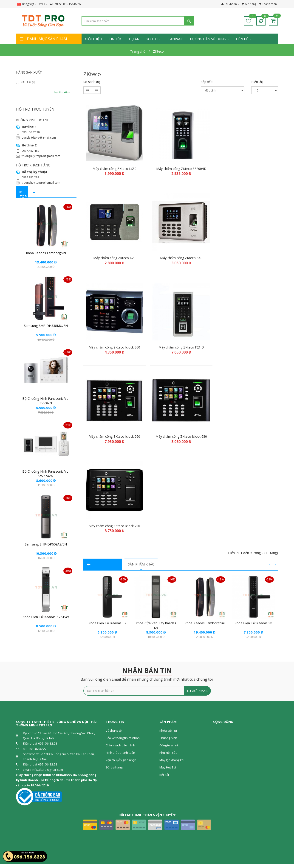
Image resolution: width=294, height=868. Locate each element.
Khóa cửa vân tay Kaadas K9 (156, 393)
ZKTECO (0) (26, 82)
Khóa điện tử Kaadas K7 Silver (46, 627)
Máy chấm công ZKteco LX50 (106, 153)
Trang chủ (138, 51)
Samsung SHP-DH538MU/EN (46, 329)
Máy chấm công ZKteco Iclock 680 (255, 225)
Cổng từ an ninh (170, 749)
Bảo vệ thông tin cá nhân (123, 742)
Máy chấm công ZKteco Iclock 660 (205, 225)
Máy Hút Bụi (168, 771)
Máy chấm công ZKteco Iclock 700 (106, 297)
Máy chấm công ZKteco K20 (205, 153)
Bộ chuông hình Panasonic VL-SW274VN (46, 480)
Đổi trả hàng (114, 771)
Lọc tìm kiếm (62, 92)
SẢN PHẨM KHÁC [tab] (141, 333)
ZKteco (158, 51)
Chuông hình (168, 742)
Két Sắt (164, 779)
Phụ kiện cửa (168, 757)
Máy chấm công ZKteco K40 (255, 153)
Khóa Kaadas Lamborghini (46, 254)
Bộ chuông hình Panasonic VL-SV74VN (46, 406)
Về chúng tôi (114, 734)
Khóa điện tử (168, 734)
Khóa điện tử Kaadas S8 (254, 391)
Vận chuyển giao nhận (121, 764)
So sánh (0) (92, 82)
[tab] (34, 189)
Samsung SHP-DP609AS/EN (46, 552)
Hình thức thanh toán (120, 757)
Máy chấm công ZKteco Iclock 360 (106, 225)
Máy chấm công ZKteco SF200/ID (155, 153)
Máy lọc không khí (172, 764)
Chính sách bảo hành (120, 749)
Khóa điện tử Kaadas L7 (108, 391)
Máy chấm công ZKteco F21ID (155, 225)
